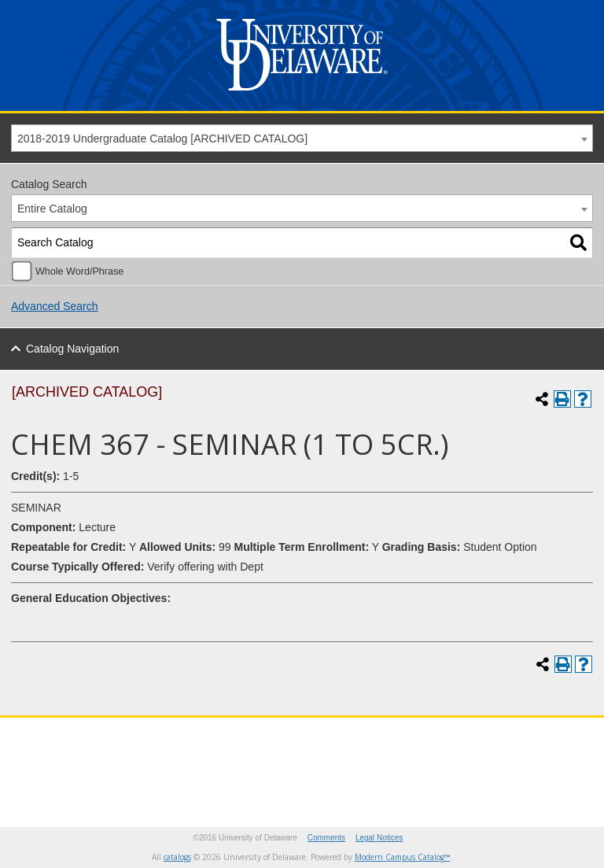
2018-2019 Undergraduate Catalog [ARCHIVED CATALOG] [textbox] (162, 139)
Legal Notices (379, 838)
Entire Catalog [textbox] (52, 209)
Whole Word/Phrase (79, 271)
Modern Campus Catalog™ (403, 857)
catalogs (177, 857)
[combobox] (302, 138)
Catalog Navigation (72, 349)
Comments (326, 838)
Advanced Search (55, 306)
